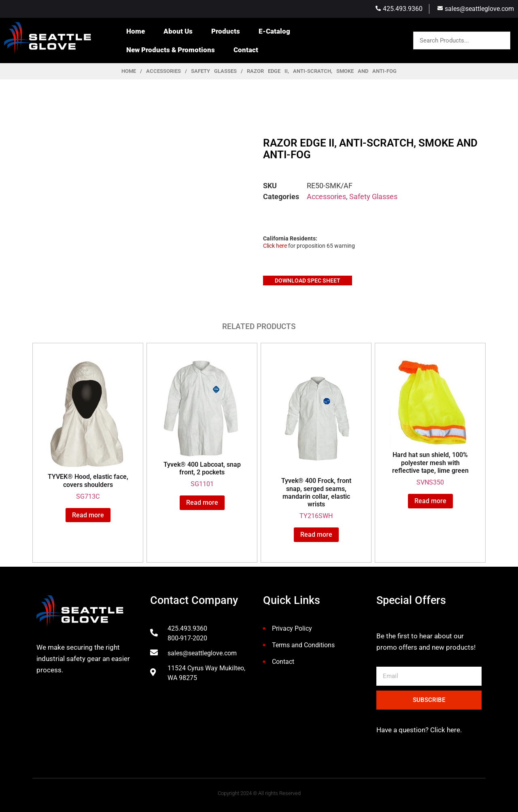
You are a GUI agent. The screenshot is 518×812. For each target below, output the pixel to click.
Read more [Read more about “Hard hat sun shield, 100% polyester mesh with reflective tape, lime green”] (430, 501)
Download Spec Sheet (308, 281)
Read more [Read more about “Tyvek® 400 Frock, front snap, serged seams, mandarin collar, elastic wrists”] (316, 535)
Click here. (445, 730)
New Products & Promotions (171, 50)
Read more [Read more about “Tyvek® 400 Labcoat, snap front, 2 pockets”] (202, 503)
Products (226, 31)
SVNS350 (430, 422)
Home (136, 31)
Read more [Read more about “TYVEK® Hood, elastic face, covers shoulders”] (88, 515)
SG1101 (202, 423)
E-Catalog (274, 31)
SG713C (88, 429)
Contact (246, 50)
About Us (178, 31)
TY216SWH (316, 439)
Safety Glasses (214, 71)
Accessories (163, 71)
